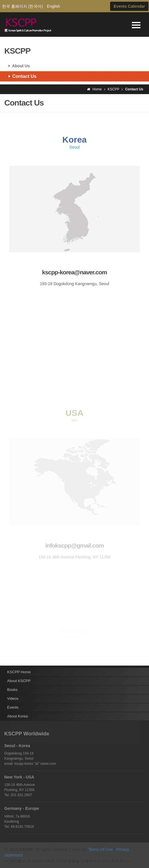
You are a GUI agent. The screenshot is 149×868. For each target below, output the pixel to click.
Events (13, 707)
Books (12, 690)
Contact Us (20, 76)
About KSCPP (19, 681)
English (53, 6)
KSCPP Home (19, 672)
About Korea (17, 716)
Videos (13, 698)
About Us (17, 66)
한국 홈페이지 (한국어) (22, 6)
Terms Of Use (100, 849)
